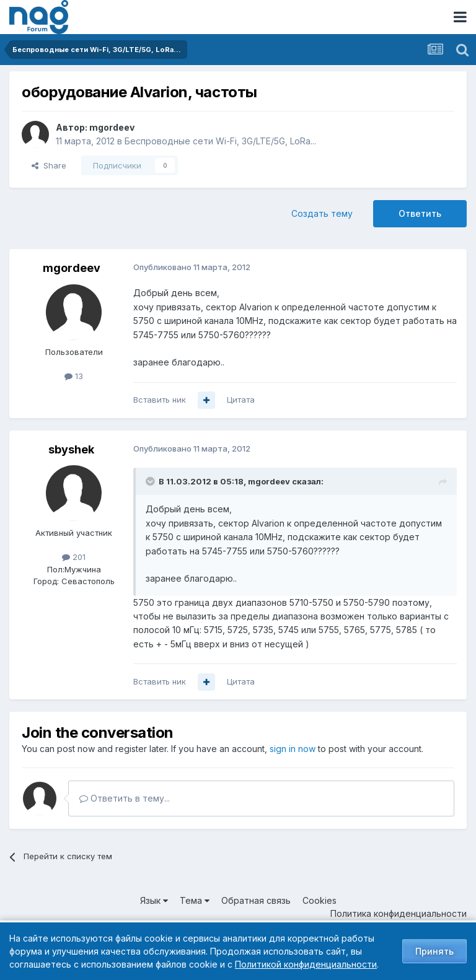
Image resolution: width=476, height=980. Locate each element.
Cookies (320, 900)
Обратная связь (256, 900)
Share (49, 165)
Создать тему (322, 213)
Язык (154, 900)
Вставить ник (160, 400)
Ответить (420, 213)
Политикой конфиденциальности (306, 964)
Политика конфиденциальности (399, 913)
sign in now (293, 749)
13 (74, 376)
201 (74, 557)
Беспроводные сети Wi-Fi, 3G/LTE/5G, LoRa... (220, 141)
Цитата (241, 400)
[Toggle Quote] (151, 481)
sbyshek (71, 449)
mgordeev (112, 127)
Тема (195, 900)
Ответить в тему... (125, 798)
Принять (434, 951)
